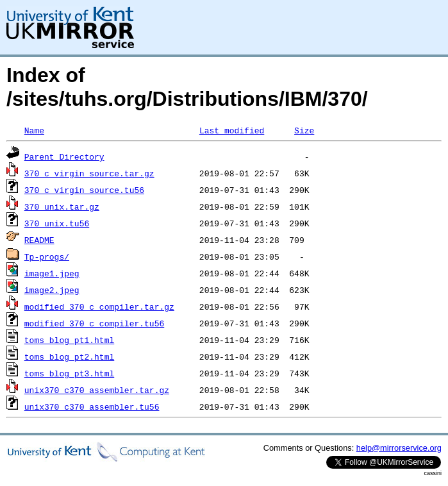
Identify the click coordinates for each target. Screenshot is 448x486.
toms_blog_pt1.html (69, 340)
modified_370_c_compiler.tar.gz (99, 306)
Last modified (232, 130)
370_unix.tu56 (57, 223)
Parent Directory (64, 156)
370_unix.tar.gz (62, 206)
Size (304, 130)
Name (34, 130)
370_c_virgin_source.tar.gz (89, 173)
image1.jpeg (52, 273)
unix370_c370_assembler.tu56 (92, 406)
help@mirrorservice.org (399, 448)
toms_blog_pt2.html (69, 356)
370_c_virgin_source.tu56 (84, 190)
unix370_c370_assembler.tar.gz (97, 390)
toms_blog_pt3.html (69, 373)
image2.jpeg (52, 290)
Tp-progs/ (47, 256)
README (39, 240)
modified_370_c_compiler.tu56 (94, 323)
